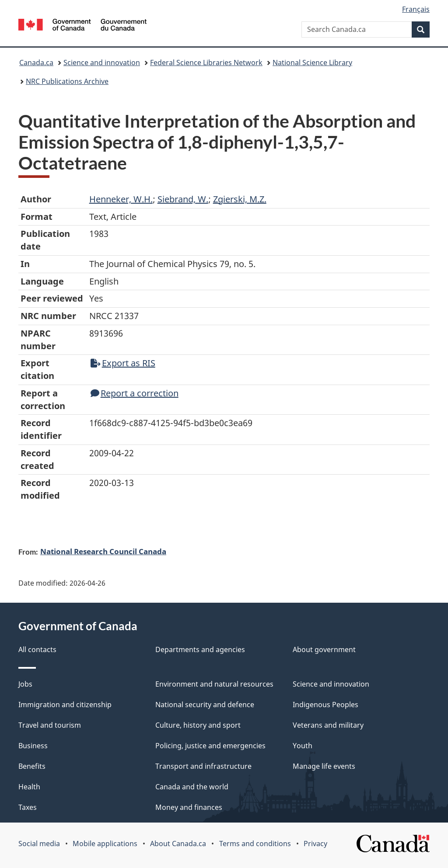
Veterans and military (328, 725)
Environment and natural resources (214, 684)
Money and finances (189, 807)
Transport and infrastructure (203, 766)
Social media (39, 844)
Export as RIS (123, 363)
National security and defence (205, 705)
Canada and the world (192, 787)
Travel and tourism (50, 725)
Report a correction (135, 393)
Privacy (315, 844)
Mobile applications (105, 844)
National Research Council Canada (103, 551)
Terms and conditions (255, 844)
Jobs (25, 684)
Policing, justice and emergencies (210, 746)
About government (324, 649)
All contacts (37, 649)
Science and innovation (102, 62)
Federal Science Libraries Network (206, 62)
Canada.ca (36, 62)
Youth (303, 746)
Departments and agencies (200, 649)
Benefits (32, 766)
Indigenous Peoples (325, 705)
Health (29, 787)
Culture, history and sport (198, 725)
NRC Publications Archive (67, 81)
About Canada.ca (178, 844)
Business (33, 746)
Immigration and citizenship (65, 705)
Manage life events (324, 766)
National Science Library (312, 62)
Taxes (28, 807)
